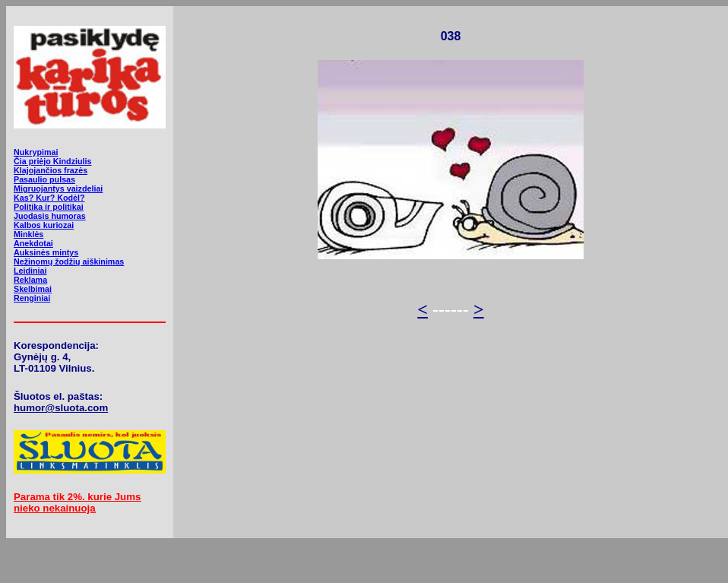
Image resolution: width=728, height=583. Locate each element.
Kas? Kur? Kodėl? (49, 198)
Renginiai (32, 298)
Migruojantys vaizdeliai (58, 189)
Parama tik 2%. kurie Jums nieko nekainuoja (77, 502)
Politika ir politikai (49, 207)
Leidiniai (30, 271)
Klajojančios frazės (51, 170)
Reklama (30, 280)
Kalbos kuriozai (44, 225)
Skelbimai (33, 289)
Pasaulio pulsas (44, 179)
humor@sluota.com (61, 408)
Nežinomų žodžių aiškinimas (69, 261)
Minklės (28, 234)
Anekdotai (33, 243)
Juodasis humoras (50, 216)
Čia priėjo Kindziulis (52, 161)
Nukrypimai (36, 152)
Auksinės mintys (46, 252)
